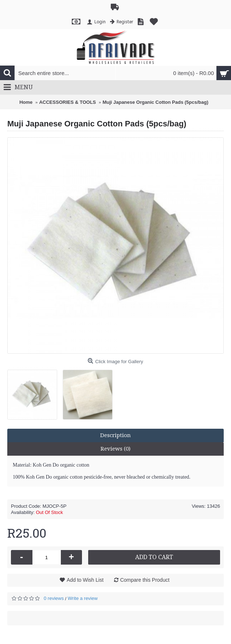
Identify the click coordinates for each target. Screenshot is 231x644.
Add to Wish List (85, 580)
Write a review (83, 598)
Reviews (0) (115, 449)
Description (115, 435)
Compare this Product (145, 580)
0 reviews (54, 598)
